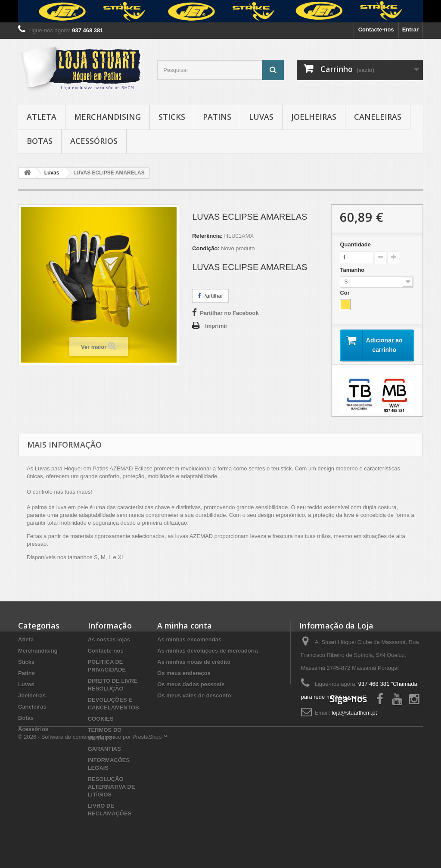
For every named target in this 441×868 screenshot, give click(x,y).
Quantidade (355, 244)
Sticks (172, 117)
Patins (217, 117)
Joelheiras (314, 117)
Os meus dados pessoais (191, 684)
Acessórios (94, 141)
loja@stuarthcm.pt (354, 713)
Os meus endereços (184, 673)
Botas (40, 141)
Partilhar (210, 296)
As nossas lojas (109, 639)
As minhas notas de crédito (194, 662)
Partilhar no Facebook (229, 313)
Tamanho (353, 270)
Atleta (42, 117)
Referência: (207, 236)
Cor (345, 293)
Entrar (410, 30)
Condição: (206, 248)
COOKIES (101, 719)
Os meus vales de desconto (194, 695)
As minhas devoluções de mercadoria (207, 651)
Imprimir (216, 326)
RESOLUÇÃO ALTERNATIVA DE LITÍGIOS (112, 787)
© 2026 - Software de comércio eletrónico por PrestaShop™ (93, 845)
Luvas (261, 117)
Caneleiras (378, 117)
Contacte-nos (376, 30)
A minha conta (185, 625)
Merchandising (107, 117)
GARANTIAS (104, 749)
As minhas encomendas (189, 639)
